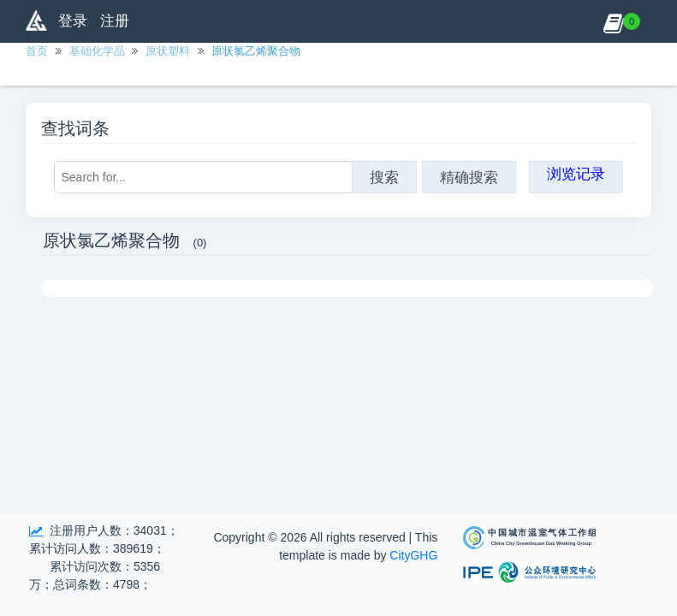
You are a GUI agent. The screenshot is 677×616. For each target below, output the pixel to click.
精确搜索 (469, 177)
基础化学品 (97, 51)
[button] (613, 21)
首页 (37, 51)
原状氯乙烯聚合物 (256, 51)
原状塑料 (168, 51)
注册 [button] (115, 21)
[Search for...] (203, 177)
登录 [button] (73, 21)
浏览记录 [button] (576, 174)
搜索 (384, 177)
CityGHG (413, 555)
